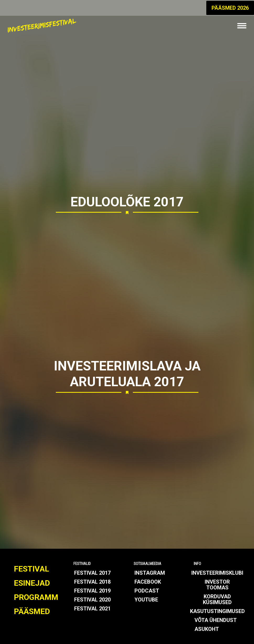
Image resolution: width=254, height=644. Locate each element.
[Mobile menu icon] (242, 26)
